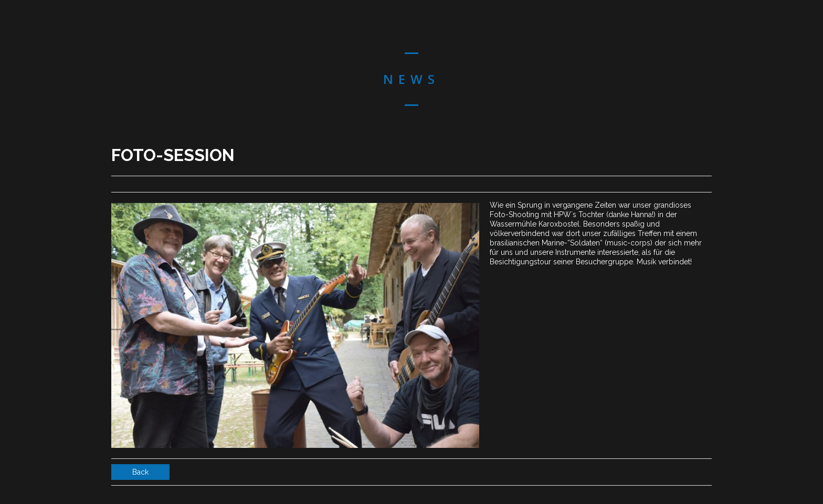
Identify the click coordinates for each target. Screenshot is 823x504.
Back (140, 472)
